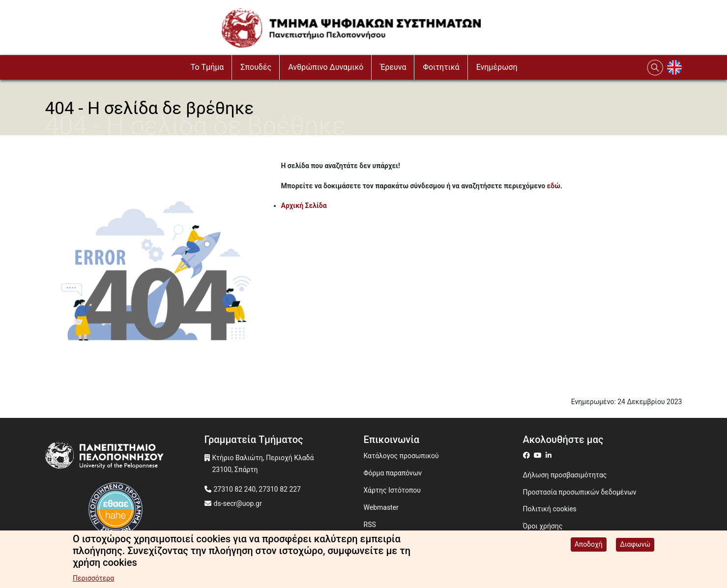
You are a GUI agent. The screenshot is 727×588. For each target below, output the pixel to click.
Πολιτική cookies (550, 509)
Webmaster (381, 507)
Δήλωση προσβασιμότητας (565, 475)
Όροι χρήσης (543, 526)
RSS (370, 525)
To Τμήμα (207, 67)
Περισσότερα (93, 580)
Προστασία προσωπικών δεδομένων (580, 492)
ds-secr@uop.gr (238, 503)
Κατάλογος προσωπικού (401, 456)
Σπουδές (256, 67)
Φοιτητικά (441, 67)
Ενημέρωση (497, 67)
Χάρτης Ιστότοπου (392, 490)
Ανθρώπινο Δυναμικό (326, 67)
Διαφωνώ (635, 546)
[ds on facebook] (528, 455)
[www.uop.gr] (125, 458)
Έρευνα (393, 67)
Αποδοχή (589, 546)
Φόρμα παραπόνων (393, 473)
